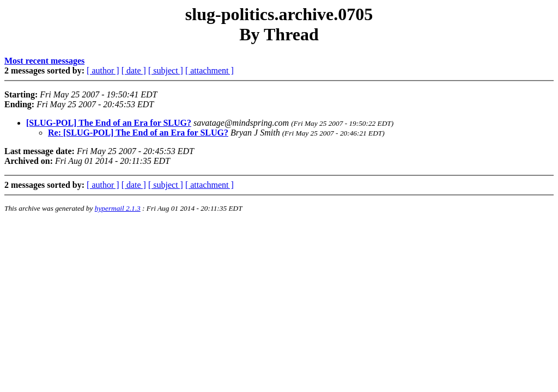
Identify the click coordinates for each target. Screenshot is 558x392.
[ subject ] (166, 71)
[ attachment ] (210, 71)
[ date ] (134, 71)
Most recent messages (44, 61)
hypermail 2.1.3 (118, 208)
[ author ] (103, 71)
